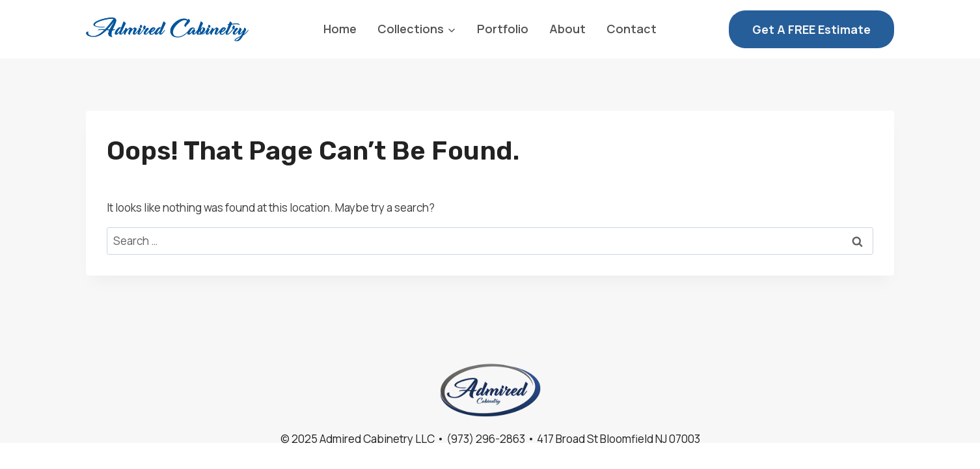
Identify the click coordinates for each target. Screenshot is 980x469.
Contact (632, 29)
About (567, 29)
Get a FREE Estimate (811, 29)
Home (340, 29)
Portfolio (503, 29)
